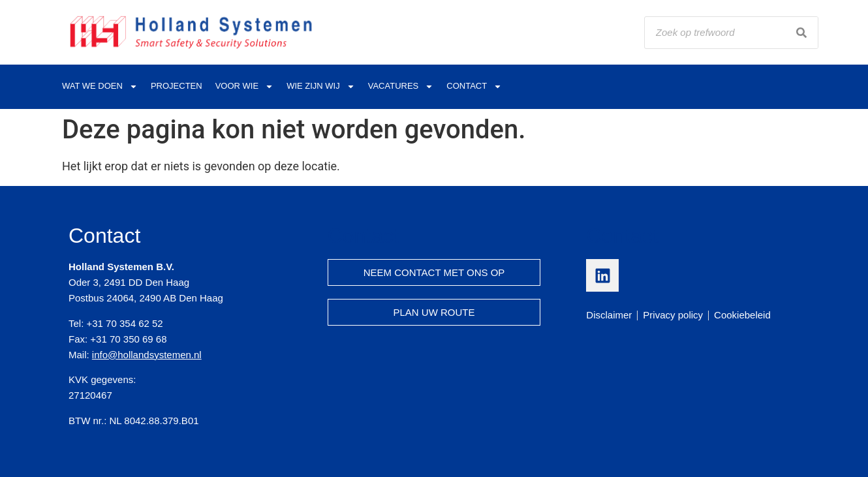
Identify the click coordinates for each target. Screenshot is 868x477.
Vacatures (401, 86)
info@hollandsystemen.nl (147, 355)
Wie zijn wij (321, 86)
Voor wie (244, 86)
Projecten (177, 86)
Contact (474, 86)
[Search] (801, 33)
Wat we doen (100, 86)
